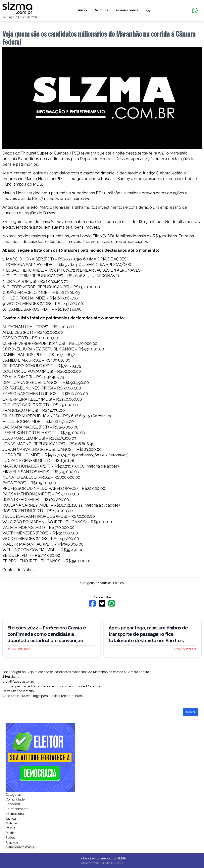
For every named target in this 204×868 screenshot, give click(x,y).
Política (118, 583)
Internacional (15, 814)
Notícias (102, 10)
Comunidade (15, 799)
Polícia (10, 828)
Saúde (10, 838)
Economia (13, 804)
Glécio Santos (114, 863)
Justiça (11, 819)
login (37, 696)
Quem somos (127, 10)
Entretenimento (17, 809)
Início (83, 10)
